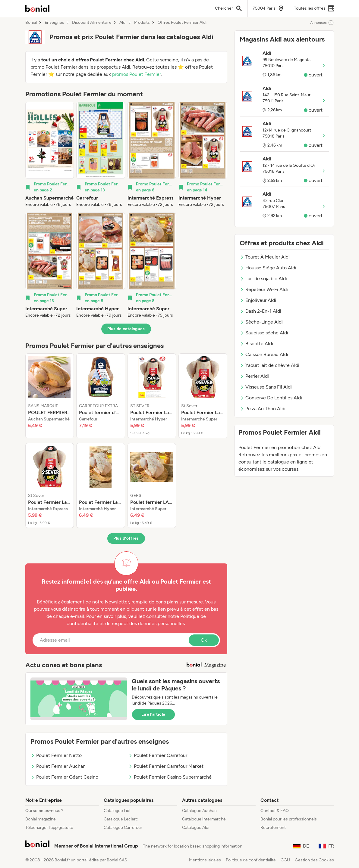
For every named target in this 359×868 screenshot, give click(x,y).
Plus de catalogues (126, 329)
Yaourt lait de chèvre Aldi (269, 365)
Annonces (322, 23)
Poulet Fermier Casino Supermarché (170, 777)
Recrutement (273, 828)
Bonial (31, 23)
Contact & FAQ (275, 811)
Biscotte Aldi (256, 344)
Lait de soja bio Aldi (263, 279)
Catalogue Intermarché (204, 819)
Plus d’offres (126, 538)
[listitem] (50, 155)
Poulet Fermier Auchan (58, 766)
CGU (285, 860)
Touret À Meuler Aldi (265, 257)
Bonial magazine (41, 819)
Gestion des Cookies (314, 860)
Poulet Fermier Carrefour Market (166, 766)
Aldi (123, 23)
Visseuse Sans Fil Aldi (266, 387)
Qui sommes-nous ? (44, 811)
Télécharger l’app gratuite (49, 828)
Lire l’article (153, 714)
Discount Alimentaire (92, 23)
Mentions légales (205, 860)
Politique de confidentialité (251, 860)
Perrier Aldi (254, 376)
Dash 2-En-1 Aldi (260, 311)
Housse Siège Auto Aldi (268, 268)
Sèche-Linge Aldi (261, 322)
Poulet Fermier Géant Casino (64, 777)
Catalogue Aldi (196, 828)
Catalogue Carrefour (123, 828)
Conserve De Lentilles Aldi (271, 398)
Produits (142, 23)
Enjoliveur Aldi (258, 300)
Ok (204, 640)
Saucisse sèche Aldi (264, 333)
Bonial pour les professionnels (289, 819)
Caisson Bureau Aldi (264, 354)
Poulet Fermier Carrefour (158, 755)
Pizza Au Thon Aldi (263, 409)
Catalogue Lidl (117, 811)
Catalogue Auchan (199, 811)
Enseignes (54, 23)
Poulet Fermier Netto (56, 755)
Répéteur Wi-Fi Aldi (264, 289)
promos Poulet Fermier (137, 74)
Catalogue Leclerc (121, 819)
